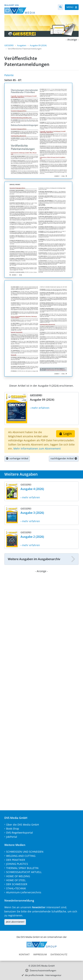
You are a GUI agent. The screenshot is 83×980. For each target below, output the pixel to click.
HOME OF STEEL (16, 880)
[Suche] (61, 7)
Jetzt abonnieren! (15, 922)
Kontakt (24, 954)
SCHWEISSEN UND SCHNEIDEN (25, 852)
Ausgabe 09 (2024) (38, 45)
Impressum (40, 954)
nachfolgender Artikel (64, 458)
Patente (9, 75)
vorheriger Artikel (17, 458)
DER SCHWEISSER (17, 884)
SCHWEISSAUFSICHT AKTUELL (24, 872)
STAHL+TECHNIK (16, 888)
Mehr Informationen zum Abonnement (37, 448)
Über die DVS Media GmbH (23, 825)
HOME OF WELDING (18, 876)
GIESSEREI (9, 45)
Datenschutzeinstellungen (43, 970)
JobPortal (12, 837)
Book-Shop (13, 829)
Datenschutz (59, 954)
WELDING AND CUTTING (21, 856)
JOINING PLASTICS (17, 864)
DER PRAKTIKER (16, 860)
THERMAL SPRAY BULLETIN (22, 868)
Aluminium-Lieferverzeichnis (24, 892)
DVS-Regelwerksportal (20, 833)
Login (65, 433)
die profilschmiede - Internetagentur (43, 975)
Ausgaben (22, 45)
